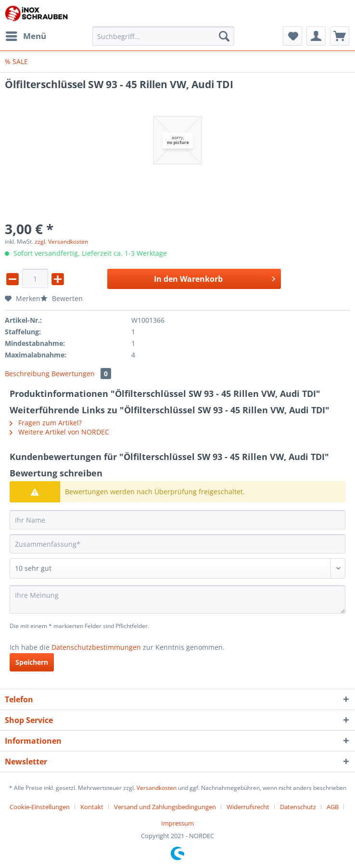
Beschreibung (27, 374)
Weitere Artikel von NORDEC (59, 432)
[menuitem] (25, 36)
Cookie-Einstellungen (40, 807)
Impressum (177, 823)
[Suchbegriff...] (163, 36)
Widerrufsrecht (248, 807)
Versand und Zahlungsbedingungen (165, 807)
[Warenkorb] (340, 36)
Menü (26, 35)
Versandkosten (157, 788)
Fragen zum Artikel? (46, 423)
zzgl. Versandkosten (61, 242)
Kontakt (92, 807)
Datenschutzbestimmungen (96, 647)
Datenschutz (298, 807)
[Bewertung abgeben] (177, 568)
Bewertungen (81, 374)
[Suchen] (224, 36)
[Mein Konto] (316, 36)
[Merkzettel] (292, 36)
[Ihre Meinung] (177, 599)
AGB (333, 807)
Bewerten (62, 298)
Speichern (32, 662)
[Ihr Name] (177, 520)
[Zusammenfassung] (177, 544)
